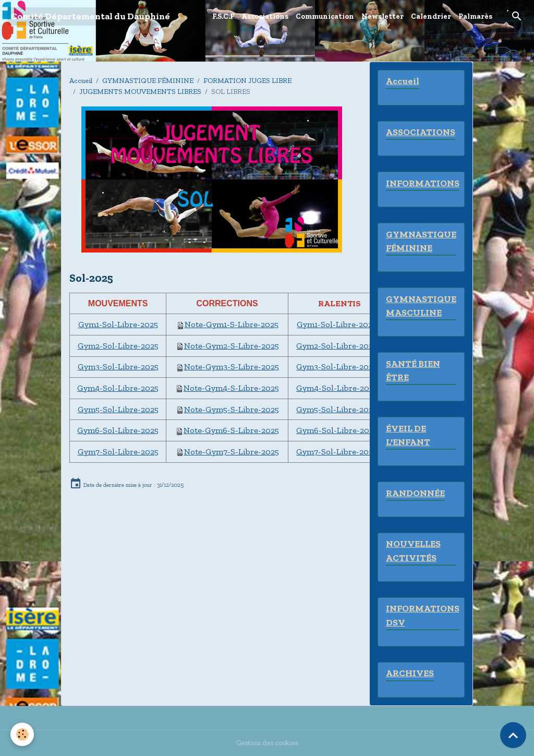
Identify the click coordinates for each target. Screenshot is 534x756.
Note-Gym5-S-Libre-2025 (232, 409)
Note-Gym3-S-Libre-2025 (232, 367)
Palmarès (475, 16)
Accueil (81, 81)
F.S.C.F (223, 16)
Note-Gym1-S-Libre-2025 (232, 324)
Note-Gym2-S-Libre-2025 (232, 346)
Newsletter (383, 16)
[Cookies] (22, 734)
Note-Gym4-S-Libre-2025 (231, 388)
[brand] (90, 16)
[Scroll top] (513, 735)
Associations (265, 16)
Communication (325, 16)
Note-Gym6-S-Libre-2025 (231, 430)
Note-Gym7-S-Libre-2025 (232, 452)
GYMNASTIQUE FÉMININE (148, 81)
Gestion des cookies (267, 743)
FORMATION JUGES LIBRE (247, 81)
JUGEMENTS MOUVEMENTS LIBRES (140, 92)
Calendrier (431, 16)
